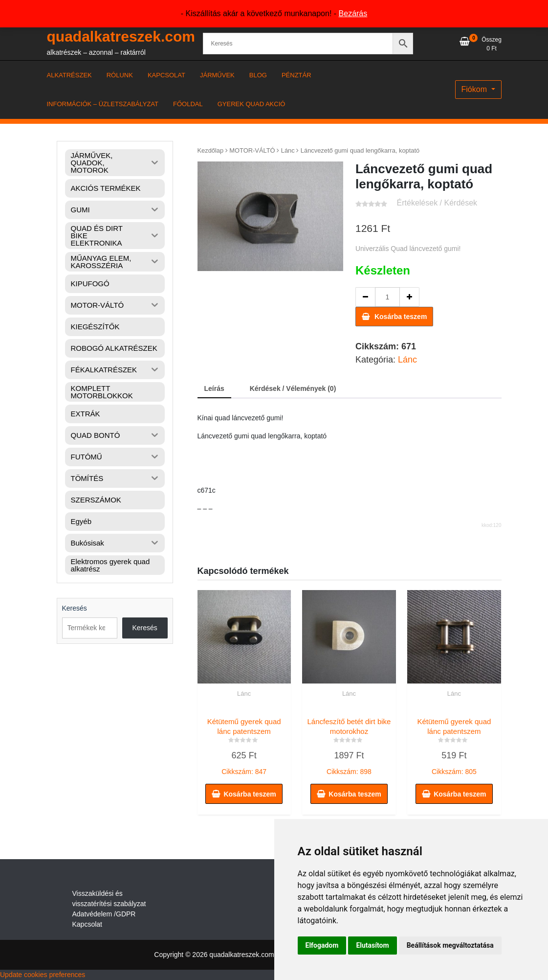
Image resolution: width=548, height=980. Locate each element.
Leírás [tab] (214, 388)
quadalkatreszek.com (121, 36)
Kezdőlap (211, 150)
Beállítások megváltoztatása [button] (450, 945)
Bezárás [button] (353, 13)
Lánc (288, 150)
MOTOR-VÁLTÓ (252, 150)
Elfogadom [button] (322, 945)
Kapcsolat (87, 924)
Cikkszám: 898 (349, 744)
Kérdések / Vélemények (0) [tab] (293, 388)
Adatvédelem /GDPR (104, 914)
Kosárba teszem (401, 317)
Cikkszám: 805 (454, 744)
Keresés (75, 608)
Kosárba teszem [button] (250, 794)
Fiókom (475, 89)
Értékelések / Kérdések (437, 203)
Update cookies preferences (43, 975)
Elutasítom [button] (372, 945)
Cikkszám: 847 (244, 744)
